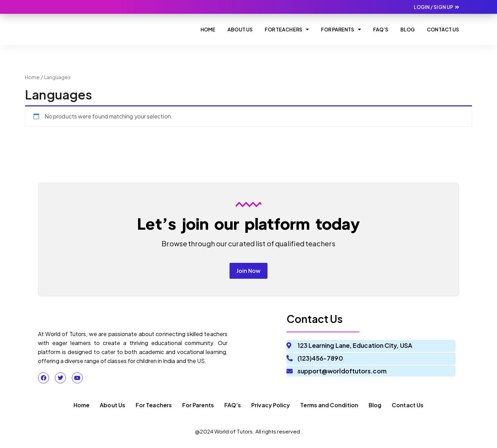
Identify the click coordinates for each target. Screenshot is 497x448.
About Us (240, 29)
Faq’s (381, 29)
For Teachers (287, 29)
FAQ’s (233, 408)
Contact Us (443, 29)
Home (208, 29)
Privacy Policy (271, 408)
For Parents (341, 29)
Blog (408, 29)
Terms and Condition (329, 408)
